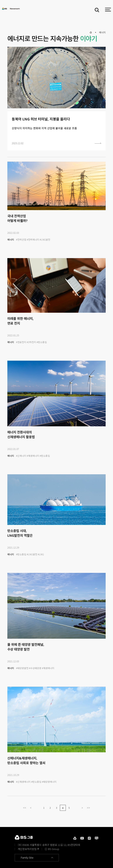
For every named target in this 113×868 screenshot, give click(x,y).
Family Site (27, 858)
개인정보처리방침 (27, 849)
